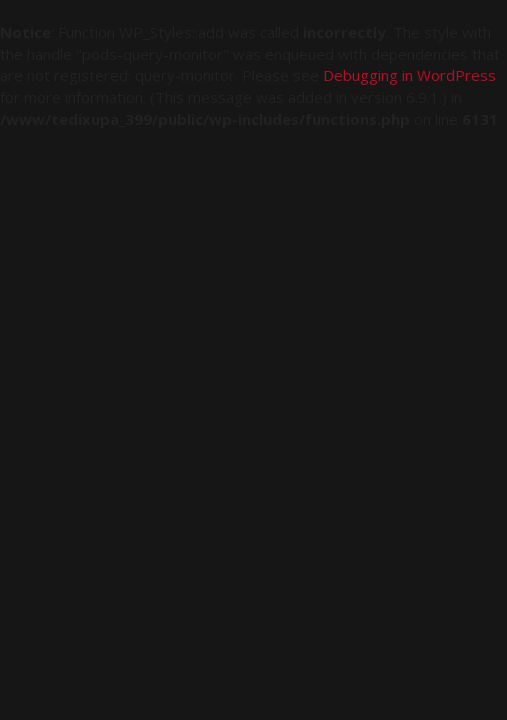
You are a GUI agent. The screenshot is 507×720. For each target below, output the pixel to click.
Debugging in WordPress (409, 75)
